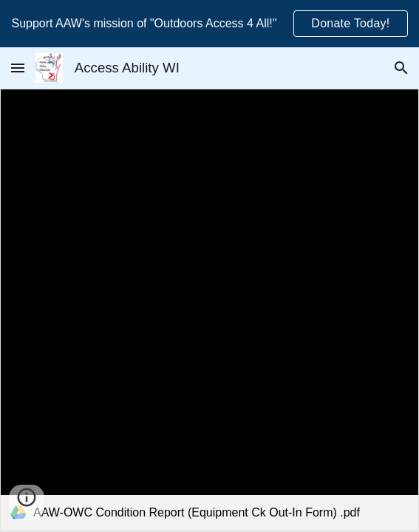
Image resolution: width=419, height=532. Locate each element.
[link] (209, 310)
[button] (18, 68)
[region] (209, 24)
